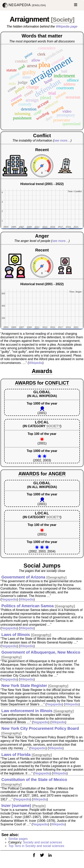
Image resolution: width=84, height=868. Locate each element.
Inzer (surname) (16, 806)
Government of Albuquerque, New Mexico (41, 652)
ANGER (57, 474)
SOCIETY (53, 426)
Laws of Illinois (16, 635)
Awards (42, 371)
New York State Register (24, 686)
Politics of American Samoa (28, 606)
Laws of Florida (16, 755)
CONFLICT (57, 383)
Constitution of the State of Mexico (34, 780)
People (39, 806)
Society (63, 20)
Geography (57, 577)
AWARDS (25, 383)
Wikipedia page (67, 26)
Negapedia (9, 599)
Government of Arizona (23, 577)
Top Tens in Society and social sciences (36, 846)
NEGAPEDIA (24, 5)
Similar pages (18, 839)
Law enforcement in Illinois (27, 711)
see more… (62, 141)
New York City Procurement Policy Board (40, 728)
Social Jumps (42, 566)
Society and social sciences (43, 842)
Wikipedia (36, 363)
